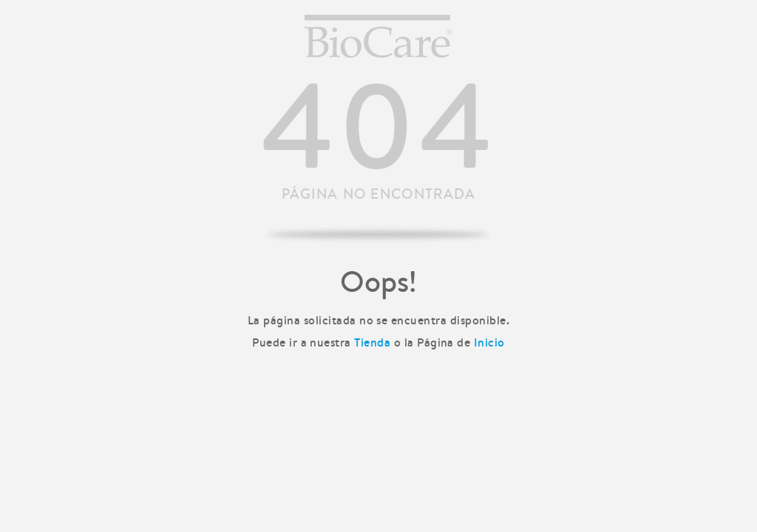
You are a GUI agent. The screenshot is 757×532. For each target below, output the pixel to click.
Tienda (372, 342)
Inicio (489, 342)
